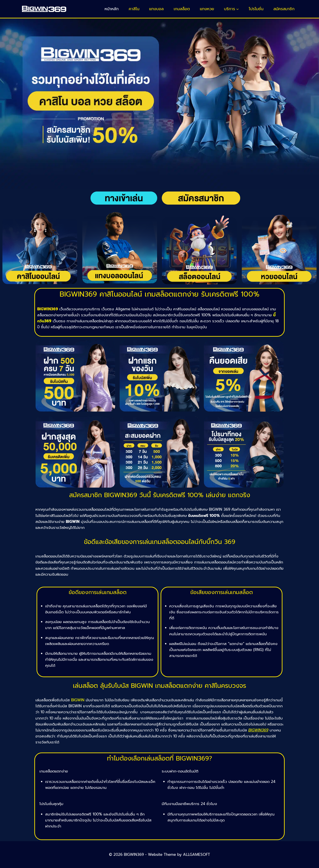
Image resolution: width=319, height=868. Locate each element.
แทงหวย (207, 9)
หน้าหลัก (112, 9)
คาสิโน (134, 9)
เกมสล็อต (182, 9)
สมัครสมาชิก (284, 9)
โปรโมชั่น (256, 9)
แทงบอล (156, 9)
